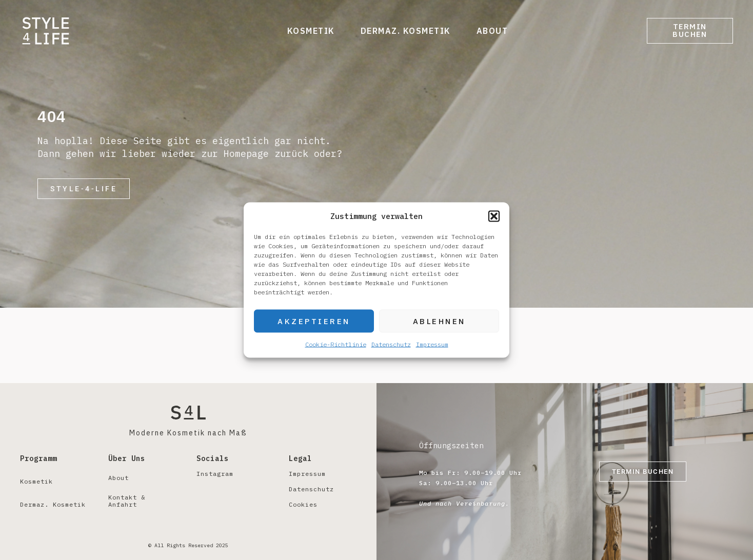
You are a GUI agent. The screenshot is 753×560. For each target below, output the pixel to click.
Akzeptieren (314, 321)
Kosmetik (301, 31)
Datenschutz (391, 344)
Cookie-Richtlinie (336, 344)
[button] (494, 216)
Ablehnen (439, 321)
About (482, 31)
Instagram (215, 474)
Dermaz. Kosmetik (395, 31)
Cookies (303, 504)
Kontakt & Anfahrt (127, 501)
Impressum (432, 344)
